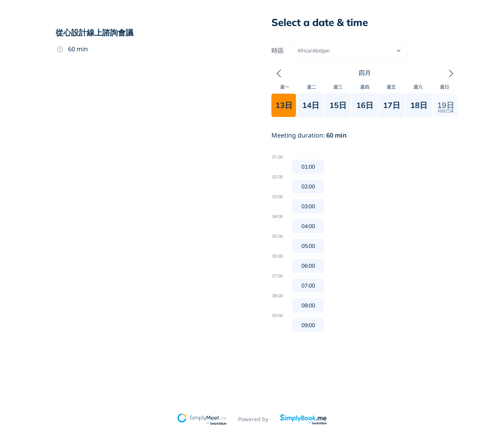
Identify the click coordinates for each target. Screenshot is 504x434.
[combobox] (298, 51)
